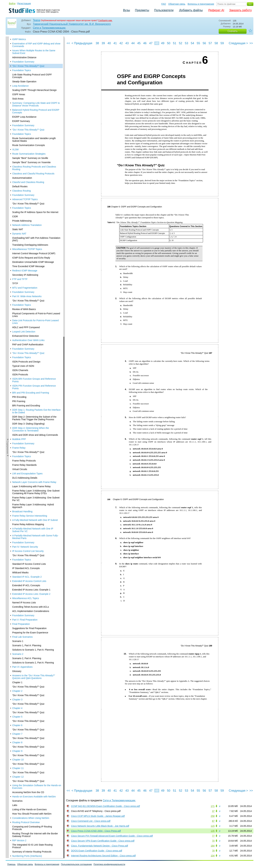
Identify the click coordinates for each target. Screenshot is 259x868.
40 (109, 43)
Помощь (11, 864)
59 (222, 43)
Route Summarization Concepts (29, 123)
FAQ (164, 4)
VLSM (15, 127)
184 (213, 846)
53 (186, 43)
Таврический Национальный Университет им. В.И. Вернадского (72, 24)
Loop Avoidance (20, 63)
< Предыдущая (82, 43)
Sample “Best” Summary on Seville (30, 136)
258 (213, 816)
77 (213, 836)
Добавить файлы (191, 10)
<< (68, 43)
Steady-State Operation (24, 59)
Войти (12, 3)
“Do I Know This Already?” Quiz (28, 44)
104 (213, 856)
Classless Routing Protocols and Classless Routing (34, 146)
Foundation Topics (22, 48)
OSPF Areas (19, 72)
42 (121, 43)
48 (157, 43)
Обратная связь (177, 4)
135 (213, 831)
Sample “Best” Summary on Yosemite (31, 140)
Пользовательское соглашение (76, 864)
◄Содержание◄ (8, 94)
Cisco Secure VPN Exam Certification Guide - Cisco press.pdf (103, 841)
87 (213, 821)
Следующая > (238, 43)
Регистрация (24, 3)
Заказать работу (240, 10)
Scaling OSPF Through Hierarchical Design (34, 68)
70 (213, 841)
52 (181, 43)
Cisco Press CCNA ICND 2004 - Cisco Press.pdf (96, 831)
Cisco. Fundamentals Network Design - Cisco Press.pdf (100, 846)
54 (192, 43)
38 (97, 43)
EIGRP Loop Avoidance (24, 94)
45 (139, 43)
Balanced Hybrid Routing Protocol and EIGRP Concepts (36, 89)
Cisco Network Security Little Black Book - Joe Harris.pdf (100, 826)
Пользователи (164, 10)
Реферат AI (216, 10)
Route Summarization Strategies (29, 131)
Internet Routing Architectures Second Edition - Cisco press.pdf (103, 856)
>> (251, 43)
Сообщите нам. (105, 20)
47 (151, 43)
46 (145, 43)
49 (163, 43)
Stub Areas (18, 76)
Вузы (127, 10)
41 (115, 43)
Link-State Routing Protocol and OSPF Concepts (32, 53)
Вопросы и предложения (201, 4)
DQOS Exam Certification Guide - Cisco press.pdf (97, 851)
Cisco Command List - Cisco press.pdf (91, 821)
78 (213, 851)
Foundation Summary (23, 39)
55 (198, 43)
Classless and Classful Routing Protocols (33, 151)
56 (204, 43)
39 (103, 43)
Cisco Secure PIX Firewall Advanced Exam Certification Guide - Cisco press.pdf (112, 836)
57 (210, 43)
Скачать (233, 31)
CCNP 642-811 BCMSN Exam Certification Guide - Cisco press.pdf (105, 806)
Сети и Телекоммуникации (49, 28)
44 (133, 43)
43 (127, 43)
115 (213, 826)
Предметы (142, 10)
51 (175, 43)
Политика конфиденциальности (109, 864)
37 (213, 811)
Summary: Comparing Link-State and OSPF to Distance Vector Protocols (36, 82)
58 (216, 43)
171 (213, 806)
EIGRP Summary (21, 99)
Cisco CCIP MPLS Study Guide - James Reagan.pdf (98, 816)
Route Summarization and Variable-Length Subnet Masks (34, 117)
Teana (37, 20)
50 (169, 43)
